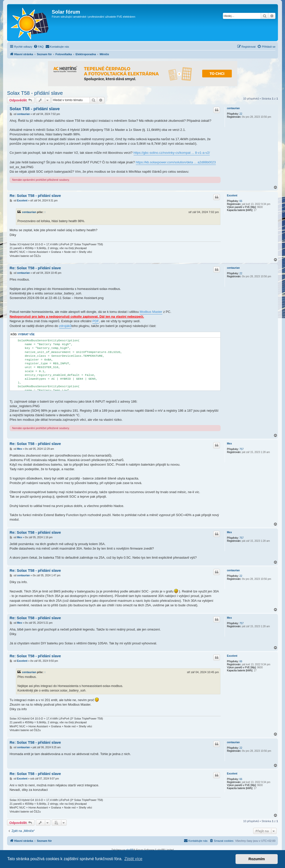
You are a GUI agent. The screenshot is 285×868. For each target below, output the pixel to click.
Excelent (232, 196)
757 (241, 449)
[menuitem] (39, 47)
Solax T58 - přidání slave (35, 93)
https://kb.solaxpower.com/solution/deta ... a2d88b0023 (176, 162)
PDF (96, 321)
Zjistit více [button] (133, 859)
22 (241, 114)
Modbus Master (151, 312)
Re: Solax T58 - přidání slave (35, 196)
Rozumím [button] (257, 859)
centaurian (233, 108)
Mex (229, 444)
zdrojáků (65, 326)
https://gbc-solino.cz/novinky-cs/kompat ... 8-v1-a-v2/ (172, 153)
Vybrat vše (26, 334)
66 (241, 201)
